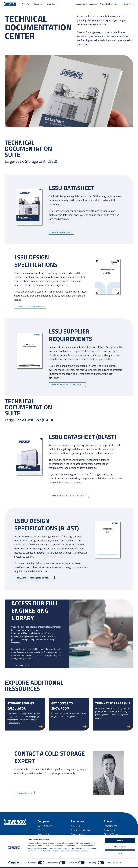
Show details (113, 864)
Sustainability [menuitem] (43, 834)
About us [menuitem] (93, 4)
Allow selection (120, 848)
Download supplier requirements (66, 385)
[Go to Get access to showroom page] (69, 714)
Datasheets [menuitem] (76, 826)
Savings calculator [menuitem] (78, 834)
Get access (19, 666)
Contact (125, 4)
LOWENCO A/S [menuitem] (110, 826)
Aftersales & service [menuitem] (108, 4)
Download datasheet (61, 232)
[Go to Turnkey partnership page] (113, 714)
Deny (120, 854)
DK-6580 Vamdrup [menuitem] (112, 834)
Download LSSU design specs (29, 306)
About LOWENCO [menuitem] (45, 826)
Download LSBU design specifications (68, 496)
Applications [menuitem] (82, 4)
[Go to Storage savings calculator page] (25, 714)
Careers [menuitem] (41, 830)
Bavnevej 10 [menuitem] (109, 830)
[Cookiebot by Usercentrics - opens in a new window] (14, 864)
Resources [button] (38, 4)
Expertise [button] (51, 4)
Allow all (120, 841)
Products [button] (25, 4)
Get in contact (23, 793)
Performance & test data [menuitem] (82, 830)
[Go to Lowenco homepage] (10, 4)
